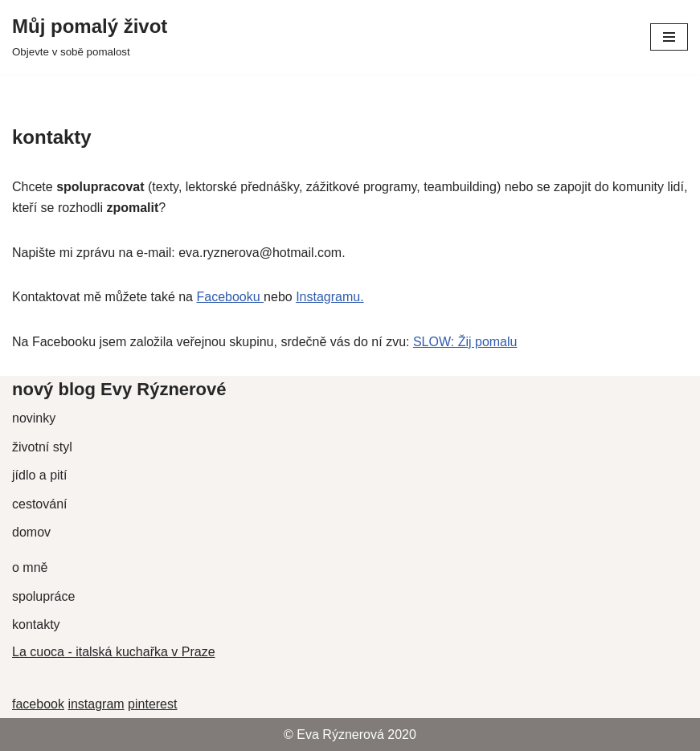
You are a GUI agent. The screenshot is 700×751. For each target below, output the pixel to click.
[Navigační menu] (669, 37)
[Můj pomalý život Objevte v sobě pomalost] (90, 37)
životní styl (42, 447)
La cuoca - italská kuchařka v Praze (114, 652)
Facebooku (230, 297)
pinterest (152, 704)
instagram (96, 704)
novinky (34, 418)
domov (31, 532)
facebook (38, 704)
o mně (30, 567)
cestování (39, 504)
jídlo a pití (39, 475)
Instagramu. (330, 297)
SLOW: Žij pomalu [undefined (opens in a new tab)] (465, 342)
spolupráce (43, 596)
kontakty (36, 624)
